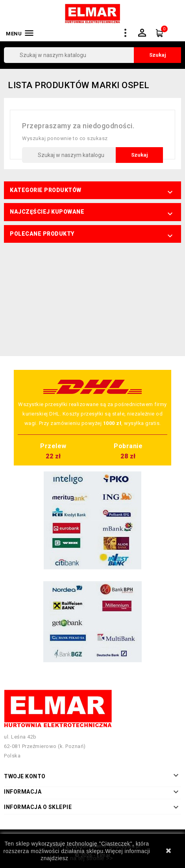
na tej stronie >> (92, 858)
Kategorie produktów (46, 190)
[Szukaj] (92, 55)
